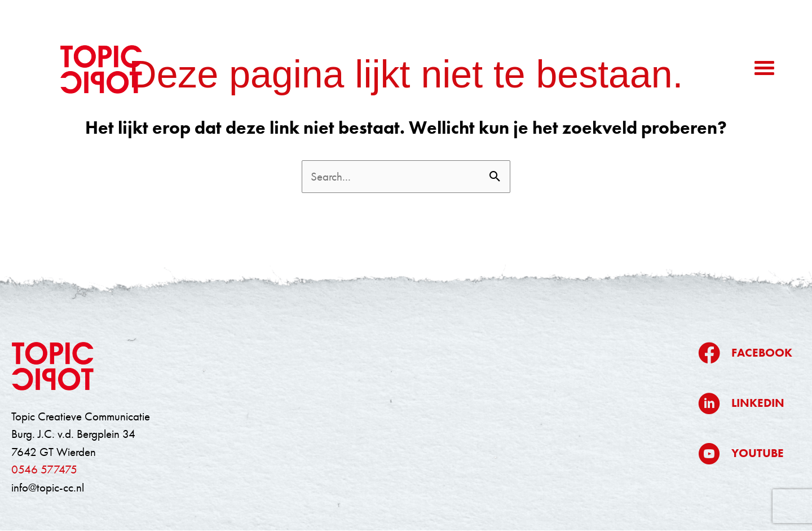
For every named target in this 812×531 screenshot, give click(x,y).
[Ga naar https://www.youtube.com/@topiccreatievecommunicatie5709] (745, 453)
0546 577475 (44, 469)
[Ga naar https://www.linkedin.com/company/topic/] (745, 403)
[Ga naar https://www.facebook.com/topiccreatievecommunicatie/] (745, 353)
